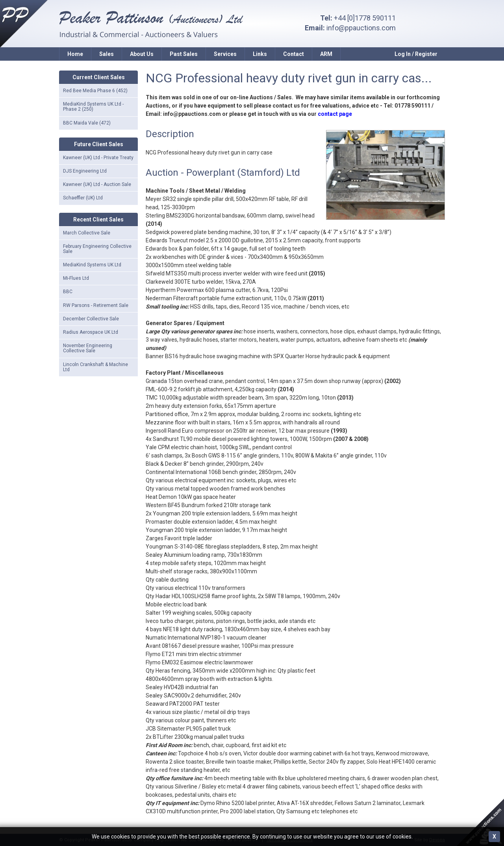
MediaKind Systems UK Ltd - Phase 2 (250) (93, 107)
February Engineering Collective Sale (97, 249)
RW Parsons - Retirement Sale (96, 305)
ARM (326, 54)
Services (225, 54)
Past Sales (184, 54)
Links (260, 54)
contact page (335, 114)
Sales (107, 54)
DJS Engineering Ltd (85, 171)
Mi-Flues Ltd (76, 278)
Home (75, 54)
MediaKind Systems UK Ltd (92, 265)
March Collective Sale (87, 233)
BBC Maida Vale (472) (87, 123)
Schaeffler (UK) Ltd (83, 198)
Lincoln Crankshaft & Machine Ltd (95, 367)
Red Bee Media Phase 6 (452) (95, 91)
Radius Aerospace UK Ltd (91, 332)
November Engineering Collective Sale (88, 348)
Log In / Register (416, 54)
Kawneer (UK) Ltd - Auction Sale (97, 184)
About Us (142, 54)
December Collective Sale (91, 319)
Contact (294, 54)
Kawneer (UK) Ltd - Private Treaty (98, 158)
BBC (68, 292)
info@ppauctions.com (361, 28)
